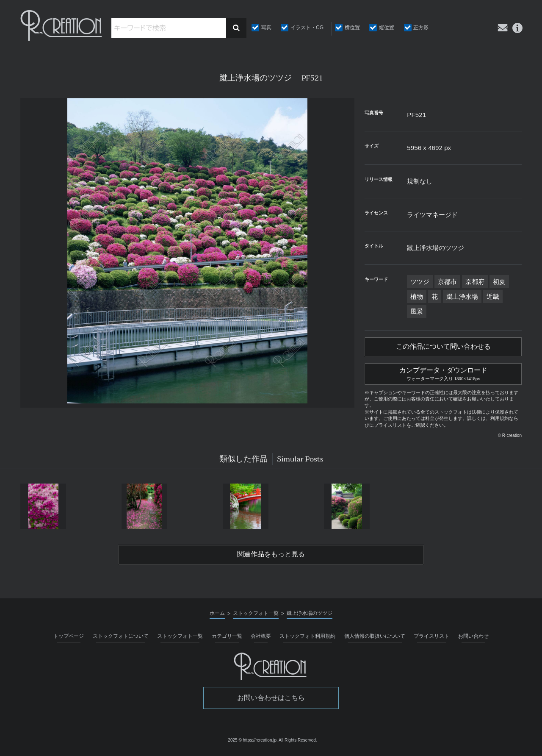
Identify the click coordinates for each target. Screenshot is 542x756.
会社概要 (261, 638)
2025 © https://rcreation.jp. (253, 742)
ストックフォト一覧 (180, 638)
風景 (417, 311)
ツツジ (420, 282)
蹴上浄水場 (462, 296)
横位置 (352, 28)
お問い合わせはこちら (271, 699)
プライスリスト (431, 638)
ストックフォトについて (121, 638)
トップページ (69, 638)
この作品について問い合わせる (443, 347)
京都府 (475, 282)
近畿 (493, 296)
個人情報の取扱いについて (375, 638)
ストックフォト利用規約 (307, 638)
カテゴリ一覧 (227, 638)
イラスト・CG (307, 28)
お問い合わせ (473, 638)
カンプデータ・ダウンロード (443, 374)
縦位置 (387, 28)
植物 (417, 296)
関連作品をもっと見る (271, 556)
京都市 (447, 282)
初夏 (499, 282)
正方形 (421, 28)
